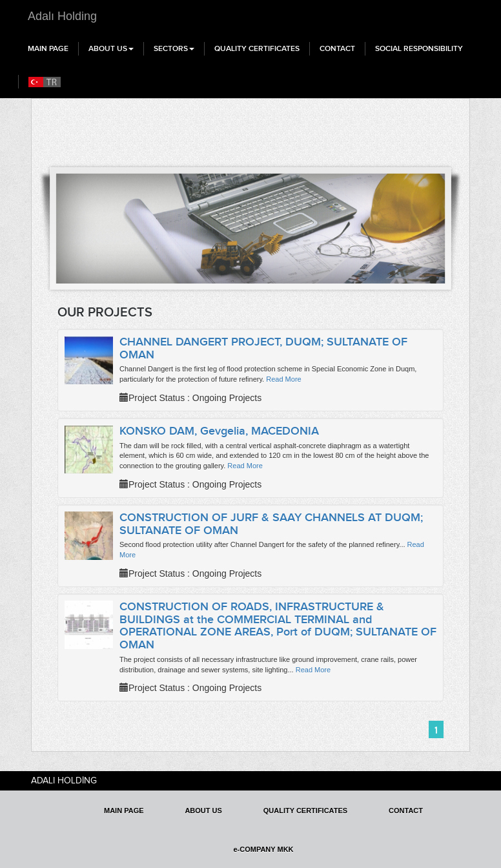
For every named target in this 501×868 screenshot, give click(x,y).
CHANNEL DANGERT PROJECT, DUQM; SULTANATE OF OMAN (263, 348)
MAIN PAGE (48, 48)
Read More (283, 379)
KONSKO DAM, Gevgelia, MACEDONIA (219, 431)
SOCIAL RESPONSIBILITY (419, 48)
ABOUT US (111, 48)
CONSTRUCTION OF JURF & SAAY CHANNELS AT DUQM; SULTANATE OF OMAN (271, 524)
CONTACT (337, 48)
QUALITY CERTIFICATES (257, 48)
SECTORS (174, 48)
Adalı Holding (62, 16)
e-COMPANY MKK (263, 849)
